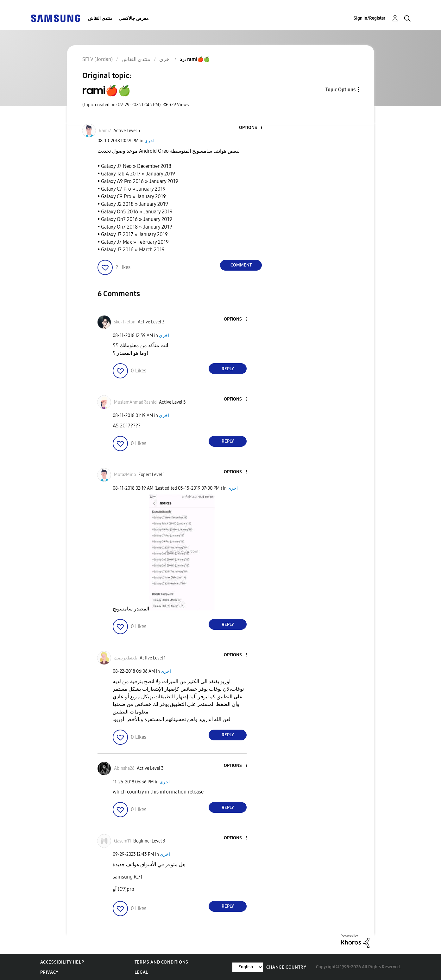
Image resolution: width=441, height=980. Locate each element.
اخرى (149, 141)
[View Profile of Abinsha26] (124, 768)
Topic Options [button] (340, 90)
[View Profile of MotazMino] (125, 475)
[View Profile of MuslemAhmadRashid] (135, 402)
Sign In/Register (370, 18)
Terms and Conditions (161, 962)
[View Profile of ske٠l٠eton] (125, 322)
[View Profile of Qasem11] (123, 841)
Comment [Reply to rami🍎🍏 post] (241, 265)
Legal (141, 972)
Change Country (286, 967)
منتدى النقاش (100, 18)
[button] (251, 128)
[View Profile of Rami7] (105, 131)
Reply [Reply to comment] (228, 369)
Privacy (49, 972)
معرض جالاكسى (134, 18)
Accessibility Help (62, 962)
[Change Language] (248, 967)
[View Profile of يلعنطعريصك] (126, 658)
